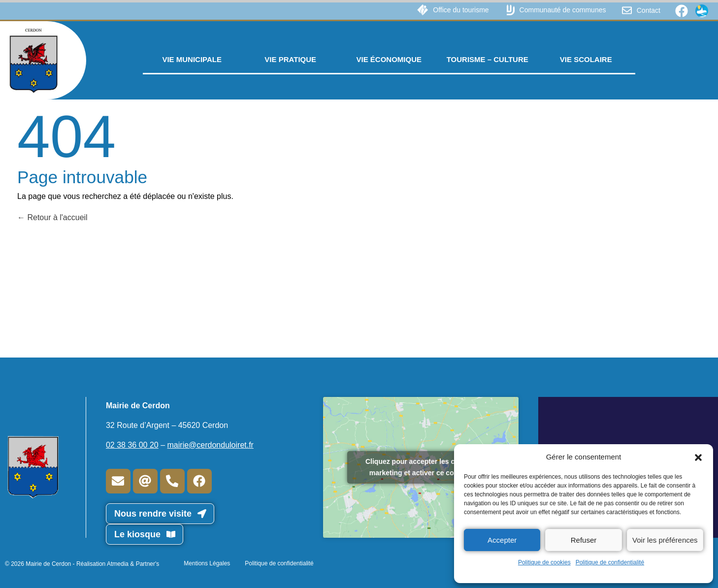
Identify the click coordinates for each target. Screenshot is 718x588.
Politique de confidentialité (610, 562)
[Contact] (627, 10)
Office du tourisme (461, 10)
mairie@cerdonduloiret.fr (211, 445)
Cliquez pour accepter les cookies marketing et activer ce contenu (421, 467)
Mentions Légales (207, 563)
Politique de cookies (544, 562)
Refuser (584, 540)
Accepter (502, 540)
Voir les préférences (665, 540)
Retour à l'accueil (52, 217)
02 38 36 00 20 (132, 445)
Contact (649, 10)
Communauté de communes (563, 10)
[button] (698, 457)
